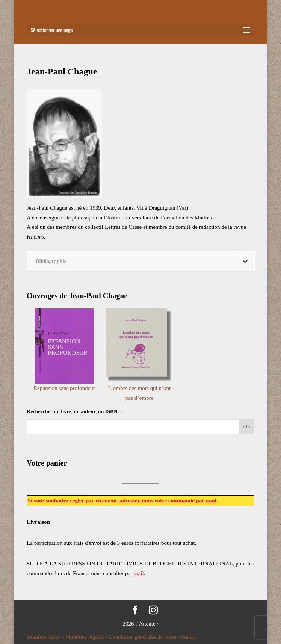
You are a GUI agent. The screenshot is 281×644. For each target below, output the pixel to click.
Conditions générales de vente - (145, 637)
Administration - (46, 637)
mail (211, 500)
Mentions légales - (87, 637)
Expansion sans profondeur (64, 388)
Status (188, 637)
